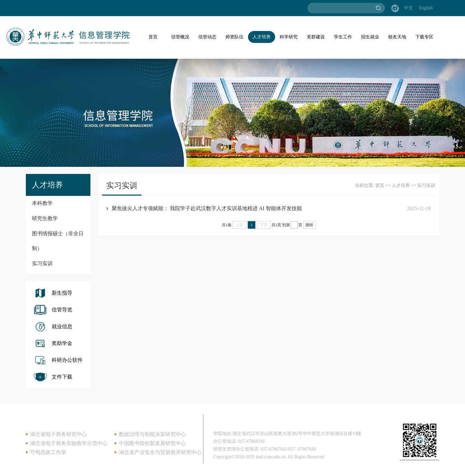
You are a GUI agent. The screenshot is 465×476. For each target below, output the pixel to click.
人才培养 (262, 37)
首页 (153, 37)
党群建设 (316, 37)
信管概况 (180, 37)
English (426, 8)
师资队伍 (234, 37)
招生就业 (370, 37)
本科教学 (42, 203)
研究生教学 (45, 218)
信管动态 (207, 37)
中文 (408, 8)
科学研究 (289, 37)
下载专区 (424, 37)
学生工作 (343, 37)
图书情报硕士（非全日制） (58, 241)
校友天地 (397, 37)
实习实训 (42, 263)
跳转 (309, 225)
